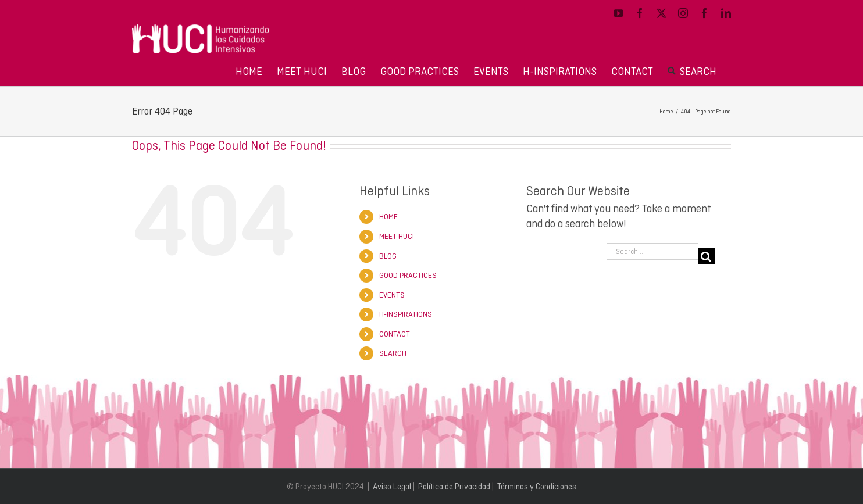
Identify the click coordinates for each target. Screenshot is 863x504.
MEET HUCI (397, 236)
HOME (388, 217)
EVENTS (392, 295)
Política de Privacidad (454, 487)
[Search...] (652, 251)
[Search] (706, 256)
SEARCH (393, 353)
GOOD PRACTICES (408, 275)
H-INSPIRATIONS (406, 314)
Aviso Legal (392, 487)
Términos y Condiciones (537, 487)
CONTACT (395, 334)
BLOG (388, 256)
